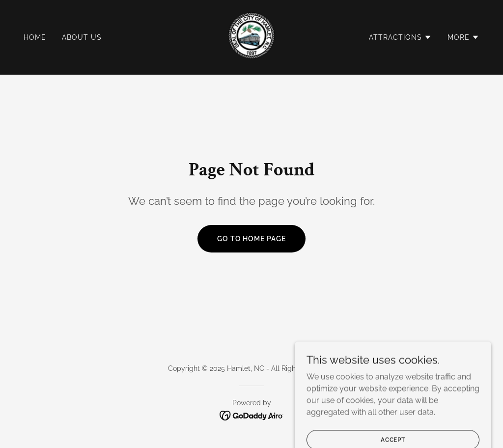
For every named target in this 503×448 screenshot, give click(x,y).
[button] (400, 37)
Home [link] (35, 37)
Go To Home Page (252, 239)
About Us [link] (82, 37)
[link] (251, 37)
